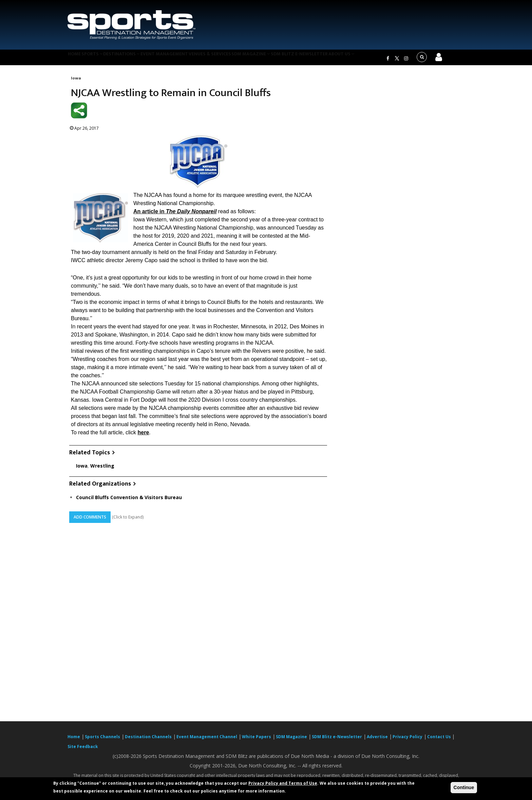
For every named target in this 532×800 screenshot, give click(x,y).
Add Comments (90, 521)
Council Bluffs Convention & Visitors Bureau (129, 501)
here (144, 437)
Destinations (135, 59)
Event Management (181, 59)
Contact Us (440, 741)
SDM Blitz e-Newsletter (327, 59)
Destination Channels (148, 741)
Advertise (377, 741)
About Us (373, 59)
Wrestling (102, 470)
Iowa (76, 82)
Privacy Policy (407, 741)
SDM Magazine (275, 59)
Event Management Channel (207, 741)
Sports (100, 59)
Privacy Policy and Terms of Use (283, 783)
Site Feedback (83, 751)
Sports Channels (102, 741)
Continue (464, 787)
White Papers (256, 741)
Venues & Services (230, 59)
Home (77, 59)
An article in (175, 215)
